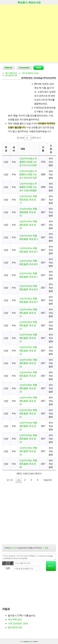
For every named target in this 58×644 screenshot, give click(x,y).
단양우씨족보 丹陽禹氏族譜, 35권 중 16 (28, 376)
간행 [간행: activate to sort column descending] (43, 149)
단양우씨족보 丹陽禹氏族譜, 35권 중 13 (28, 338)
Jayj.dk (31, 642)
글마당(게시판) (11, 75)
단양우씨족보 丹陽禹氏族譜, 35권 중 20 (28, 401)
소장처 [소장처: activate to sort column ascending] (51, 149)
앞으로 (10, 480)
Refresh (8, 68)
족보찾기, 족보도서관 (29, 3)
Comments (24, 68)
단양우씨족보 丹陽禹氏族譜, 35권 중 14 (28, 351)
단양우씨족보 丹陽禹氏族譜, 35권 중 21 (28, 414)
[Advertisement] (29, 33)
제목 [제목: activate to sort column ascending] (23, 149)
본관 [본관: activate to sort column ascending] (6, 149)
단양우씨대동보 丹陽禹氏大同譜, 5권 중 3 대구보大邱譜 (28, 162)
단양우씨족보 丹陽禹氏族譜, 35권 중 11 (28, 313)
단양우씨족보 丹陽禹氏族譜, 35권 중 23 (28, 439)
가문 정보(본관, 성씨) (30, 73)
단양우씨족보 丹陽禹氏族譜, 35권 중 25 (28, 464)
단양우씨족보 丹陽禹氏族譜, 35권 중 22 (28, 426)
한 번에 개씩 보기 (29, 138)
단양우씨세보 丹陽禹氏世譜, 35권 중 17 (28, 200)
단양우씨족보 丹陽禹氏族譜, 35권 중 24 (28, 451)
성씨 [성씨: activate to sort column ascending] (14, 149)
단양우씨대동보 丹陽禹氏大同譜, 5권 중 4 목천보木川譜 (28, 174)
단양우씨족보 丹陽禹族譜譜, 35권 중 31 (28, 212)
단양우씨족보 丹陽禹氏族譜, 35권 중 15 (28, 363)
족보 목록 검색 (11, 73)
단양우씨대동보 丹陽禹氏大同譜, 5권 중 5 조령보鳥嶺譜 (28, 187)
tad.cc (22, 642)
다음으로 (47, 480)
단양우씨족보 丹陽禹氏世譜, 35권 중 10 (28, 225)
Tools (38, 68)
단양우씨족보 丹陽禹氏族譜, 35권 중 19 (28, 388)
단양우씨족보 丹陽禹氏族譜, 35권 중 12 (28, 325)
